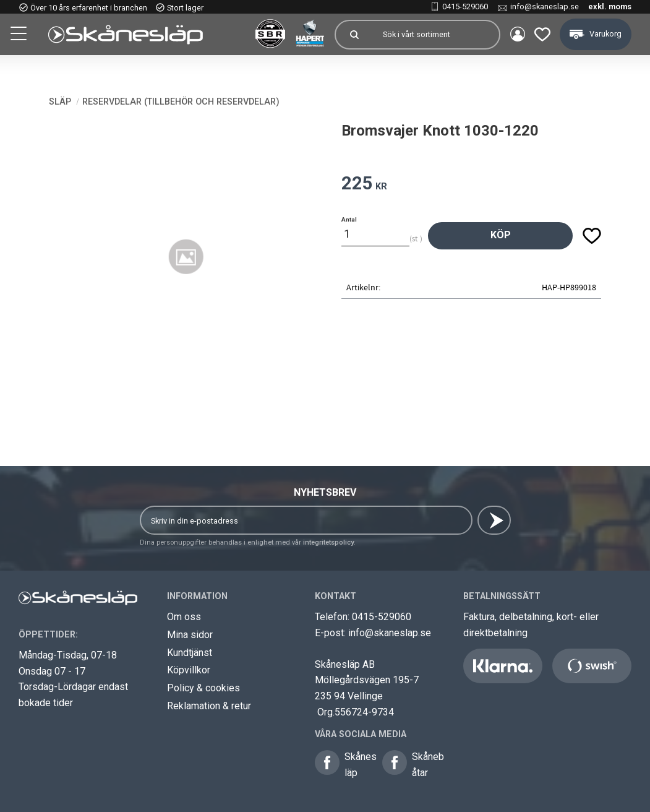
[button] (20, 35)
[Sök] (353, 35)
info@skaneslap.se (545, 6)
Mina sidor (190, 635)
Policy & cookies (203, 688)
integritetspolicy (328, 542)
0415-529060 (465, 6)
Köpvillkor (189, 670)
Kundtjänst (190, 653)
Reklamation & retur (209, 706)
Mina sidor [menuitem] (516, 35)
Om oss (184, 617)
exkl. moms (610, 6)
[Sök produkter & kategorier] (435, 35)
